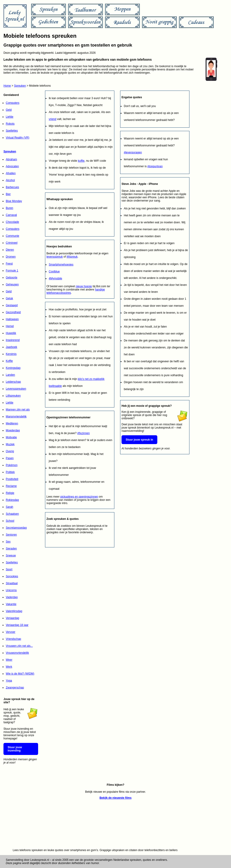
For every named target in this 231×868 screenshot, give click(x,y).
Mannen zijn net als (18, 410)
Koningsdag (13, 368)
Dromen (11, 257)
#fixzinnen (83, 433)
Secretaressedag (16, 528)
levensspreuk (55, 257)
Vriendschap (13, 639)
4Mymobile (55, 278)
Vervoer (11, 632)
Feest (9, 264)
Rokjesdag (12, 500)
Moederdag (13, 430)
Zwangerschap (15, 688)
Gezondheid (13, 312)
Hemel (10, 326)
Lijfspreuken (13, 396)
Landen (10, 375)
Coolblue (54, 271)
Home (7, 86)
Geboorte (12, 278)
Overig (10, 451)
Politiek (10, 472)
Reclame (11, 486)
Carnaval (11, 215)
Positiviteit (12, 479)
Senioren (11, 535)
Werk (9, 667)
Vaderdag (12, 597)
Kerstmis (11, 354)
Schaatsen (12, 514)
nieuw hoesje (84, 286)
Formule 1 (12, 271)
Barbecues (12, 187)
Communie (12, 236)
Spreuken (20, 86)
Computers (13, 103)
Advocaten (12, 166)
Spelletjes (12, 131)
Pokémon (12, 465)
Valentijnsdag (14, 611)
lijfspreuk (72, 257)
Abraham (11, 159)
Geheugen (12, 284)
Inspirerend (13, 340)
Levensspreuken (16, 389)
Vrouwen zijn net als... (19, 646)
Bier (8, 194)
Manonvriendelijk (16, 417)
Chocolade (12, 222)
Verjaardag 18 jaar (17, 625)
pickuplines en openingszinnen (79, 497)
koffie (81, 161)
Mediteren (12, 423)
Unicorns (11, 590)
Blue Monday (14, 201)
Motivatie (11, 437)
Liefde (10, 117)
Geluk (9, 298)
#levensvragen (133, 152)
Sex (8, 542)
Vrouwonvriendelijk (17, 653)
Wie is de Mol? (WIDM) (20, 674)
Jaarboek (11, 347)
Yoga (9, 681)
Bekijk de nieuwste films (116, 798)
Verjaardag (12, 618)
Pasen (10, 458)
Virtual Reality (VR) (18, 138)
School (10, 521)
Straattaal (12, 583)
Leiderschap (13, 382)
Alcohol (10, 180)
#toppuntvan (155, 166)
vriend (53, 119)
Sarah (9, 507)
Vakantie (11, 604)
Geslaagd (12, 305)
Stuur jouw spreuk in (139, 440)
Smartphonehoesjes (61, 265)
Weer (9, 660)
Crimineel (12, 243)
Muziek (10, 444)
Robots (10, 124)
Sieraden (11, 549)
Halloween (12, 319)
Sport (9, 569)
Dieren (10, 250)
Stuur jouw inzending (15, 749)
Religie (10, 493)
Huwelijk (11, 333)
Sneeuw (11, 556)
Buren (9, 208)
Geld (9, 110)
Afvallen (11, 173)
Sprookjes (12, 576)
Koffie (9, 361)
